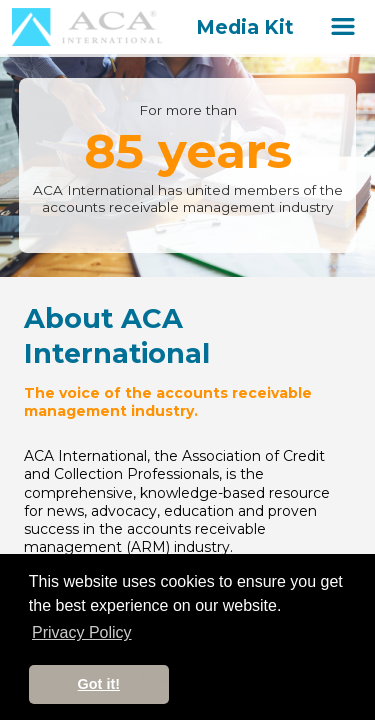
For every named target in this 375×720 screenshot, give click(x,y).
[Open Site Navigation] (343, 27)
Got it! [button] (99, 684)
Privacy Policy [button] (82, 632)
